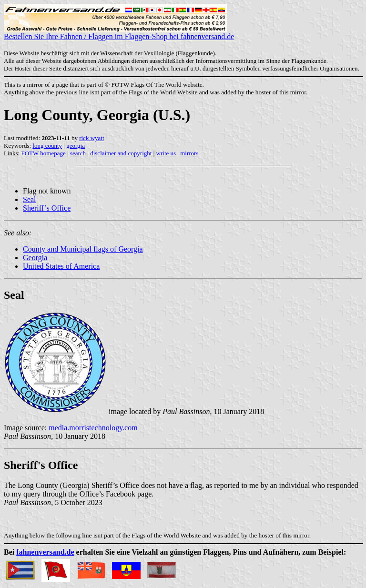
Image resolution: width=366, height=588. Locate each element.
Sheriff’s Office (47, 208)
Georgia (35, 258)
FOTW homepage (43, 153)
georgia (76, 146)
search (78, 153)
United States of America (61, 266)
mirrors (189, 153)
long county (47, 146)
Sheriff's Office (41, 465)
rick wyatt (91, 138)
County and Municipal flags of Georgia (83, 249)
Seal (30, 199)
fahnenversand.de (45, 552)
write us (166, 153)
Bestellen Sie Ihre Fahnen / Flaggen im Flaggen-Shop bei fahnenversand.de (119, 33)
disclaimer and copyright (121, 153)
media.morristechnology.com (93, 428)
